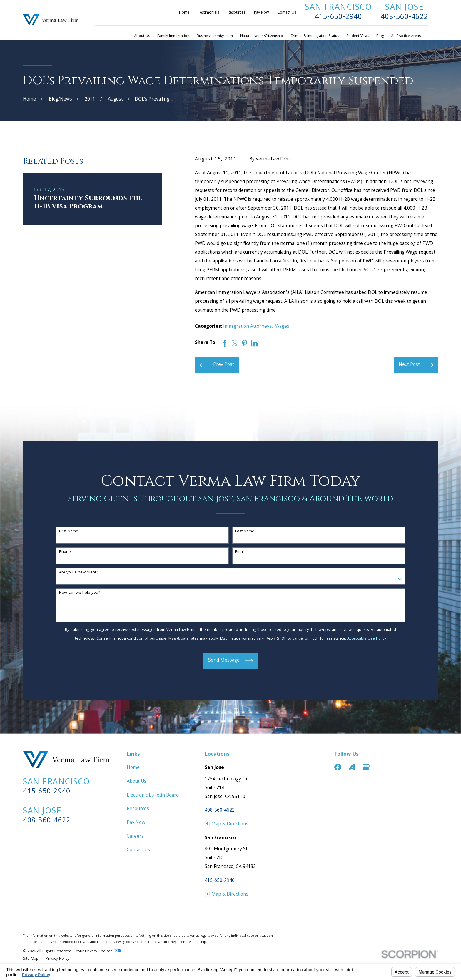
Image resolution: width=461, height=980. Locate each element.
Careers (135, 837)
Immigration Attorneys (247, 327)
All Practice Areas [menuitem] (406, 36)
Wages (282, 327)
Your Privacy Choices (99, 951)
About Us (137, 782)
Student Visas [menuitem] (358, 36)
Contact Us (287, 13)
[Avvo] (352, 767)
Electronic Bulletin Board (153, 796)
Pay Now (261, 13)
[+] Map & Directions (227, 824)
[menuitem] (31, 959)
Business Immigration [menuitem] (215, 36)
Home (184, 13)
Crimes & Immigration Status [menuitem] (315, 36)
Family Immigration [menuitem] (173, 36)
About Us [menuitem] (142, 36)
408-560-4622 (404, 17)
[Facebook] (338, 767)
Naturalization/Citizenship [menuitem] (262, 36)
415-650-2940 (339, 17)
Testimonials (209, 13)
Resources (237, 13)
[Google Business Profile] (366, 767)
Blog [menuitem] (380, 36)
